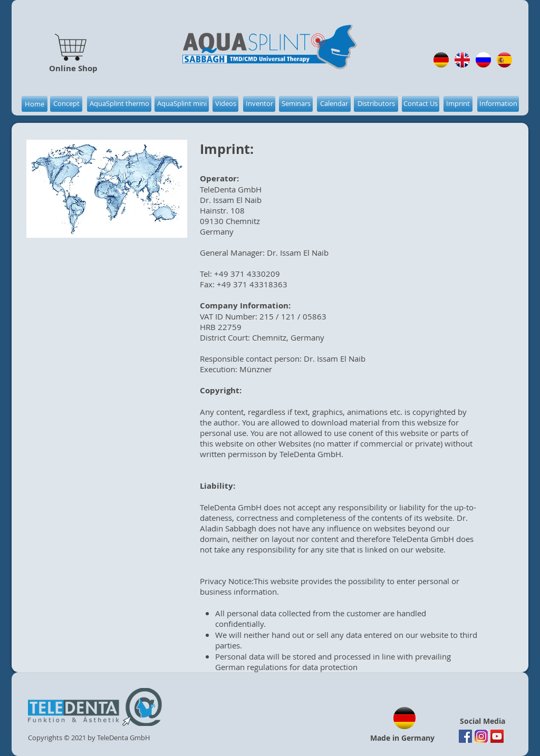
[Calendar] (334, 104)
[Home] (35, 104)
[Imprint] (458, 104)
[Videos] (225, 104)
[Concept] (66, 104)
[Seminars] (296, 104)
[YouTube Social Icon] (497, 736)
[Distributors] (376, 104)
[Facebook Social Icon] (465, 736)
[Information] (498, 104)
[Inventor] (259, 104)
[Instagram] (481, 736)
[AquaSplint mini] (182, 104)
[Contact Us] (421, 104)
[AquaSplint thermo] (119, 104)
